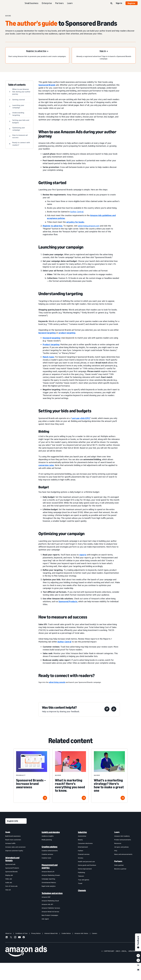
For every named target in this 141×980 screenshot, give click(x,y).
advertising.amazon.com (89, 226)
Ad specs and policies (122, 847)
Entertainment (83, 847)
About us (8, 933)
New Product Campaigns (50, 915)
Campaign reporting (48, 879)
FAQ (116, 851)
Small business (32, 3)
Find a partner (119, 865)
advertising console (57, 682)
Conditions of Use (21, 933)
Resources (118, 843)
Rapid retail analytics (49, 886)
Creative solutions (50, 847)
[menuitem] (16, 875)
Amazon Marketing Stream (51, 875)
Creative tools (46, 858)
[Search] (111, 3)
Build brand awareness (13, 836)
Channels (82, 890)
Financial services (84, 854)
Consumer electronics (85, 843)
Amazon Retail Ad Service (50, 912)
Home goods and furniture (87, 865)
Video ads (9, 879)
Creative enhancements (50, 851)
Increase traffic (10, 843)
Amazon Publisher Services (51, 908)
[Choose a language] (16, 821)
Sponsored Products (12, 868)
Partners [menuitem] (118, 861)
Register (132, 3)
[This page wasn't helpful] (107, 709)
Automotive (82, 836)
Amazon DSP (46, 897)
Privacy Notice (36, 933)
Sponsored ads (10, 864)
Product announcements (123, 840)
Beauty (80, 840)
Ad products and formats (12, 859)
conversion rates (46, 465)
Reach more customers (13, 840)
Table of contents (17, 85)
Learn (70, 3)
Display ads (9, 875)
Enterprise (47, 3)
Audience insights (48, 836)
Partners (59, 3)
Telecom (81, 876)
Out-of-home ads (11, 886)
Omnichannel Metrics (49, 882)
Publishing (81, 872)
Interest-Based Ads (51, 933)
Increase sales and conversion (15, 847)
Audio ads (9, 882)
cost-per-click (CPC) (81, 418)
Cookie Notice (66, 933)
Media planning (47, 840)
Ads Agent (45, 919)
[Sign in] (104, 51)
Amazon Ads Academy (122, 836)
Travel (80, 883)
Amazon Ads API (47, 904)
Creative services (47, 854)
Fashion (81, 851)
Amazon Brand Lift (48, 872)
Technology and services (52, 893)
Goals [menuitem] (8, 832)
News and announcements (123, 854)
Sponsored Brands (47, 85)
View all (8, 890)
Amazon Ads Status (81, 933)
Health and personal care (86, 861)
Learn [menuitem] (117, 832)
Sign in (119, 3)
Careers (95, 933)
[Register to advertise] (37, 51)
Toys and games (84, 880)
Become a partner (120, 869)
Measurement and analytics (50, 866)
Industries (82, 832)
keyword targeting (47, 333)
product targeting (67, 333)
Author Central (77, 212)
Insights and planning (51, 832)
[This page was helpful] (114, 709)
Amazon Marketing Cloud (50, 901)
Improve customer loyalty (14, 851)
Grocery (81, 858)
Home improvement (85, 869)
